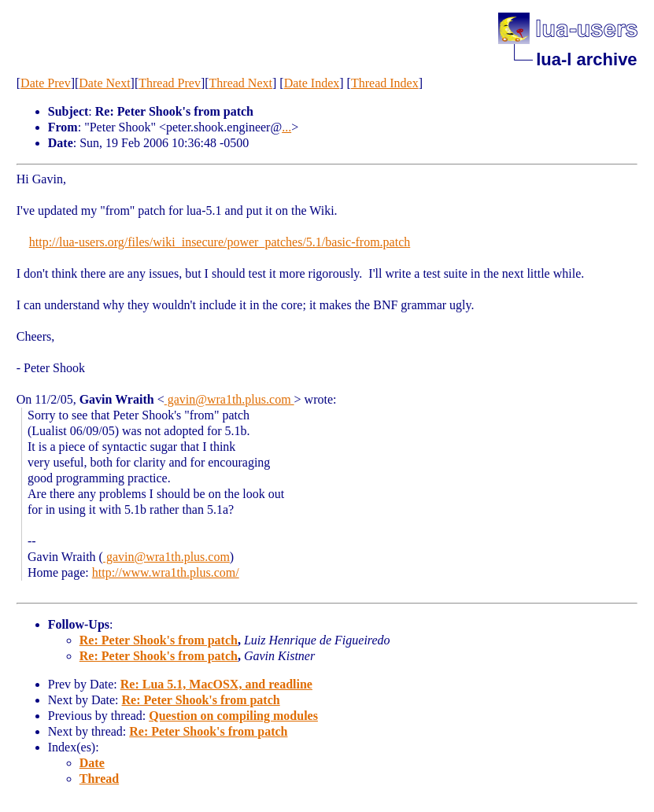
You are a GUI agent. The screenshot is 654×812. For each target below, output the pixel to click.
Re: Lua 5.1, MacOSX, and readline (216, 684)
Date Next (104, 83)
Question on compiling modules (233, 716)
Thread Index (385, 83)
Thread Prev (170, 83)
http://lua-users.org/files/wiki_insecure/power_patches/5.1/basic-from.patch (220, 242)
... (286, 127)
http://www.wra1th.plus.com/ (166, 572)
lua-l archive (586, 59)
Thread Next (241, 83)
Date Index (312, 83)
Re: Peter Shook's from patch (159, 640)
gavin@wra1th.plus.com (229, 399)
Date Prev (46, 83)
